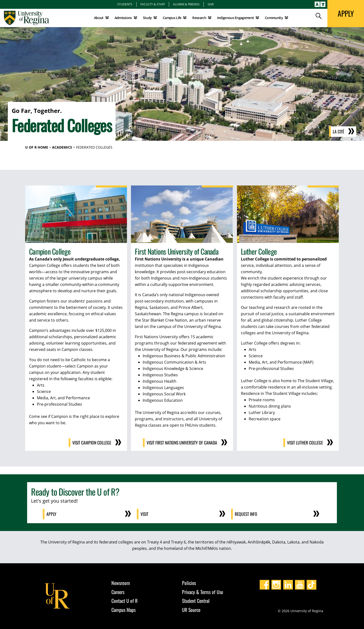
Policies (189, 583)
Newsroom (121, 583)
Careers (118, 591)
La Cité (338, 132)
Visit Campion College (91, 443)
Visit (145, 514)
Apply (52, 514)
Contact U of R (124, 600)
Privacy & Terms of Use (203, 591)
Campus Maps (123, 609)
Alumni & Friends (186, 4)
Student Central (196, 600)
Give (211, 4)
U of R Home (37, 147)
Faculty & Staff (153, 4)
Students (125, 4)
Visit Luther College (305, 443)
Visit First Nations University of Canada (181, 443)
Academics (62, 147)
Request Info (246, 514)
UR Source (191, 609)
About (99, 18)
